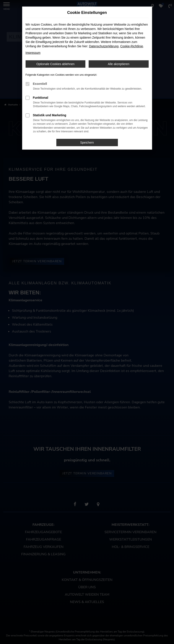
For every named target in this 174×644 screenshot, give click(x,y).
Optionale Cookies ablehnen (55, 64)
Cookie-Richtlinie (132, 46)
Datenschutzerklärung (104, 46)
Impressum (33, 53)
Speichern (87, 143)
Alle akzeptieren (119, 64)
